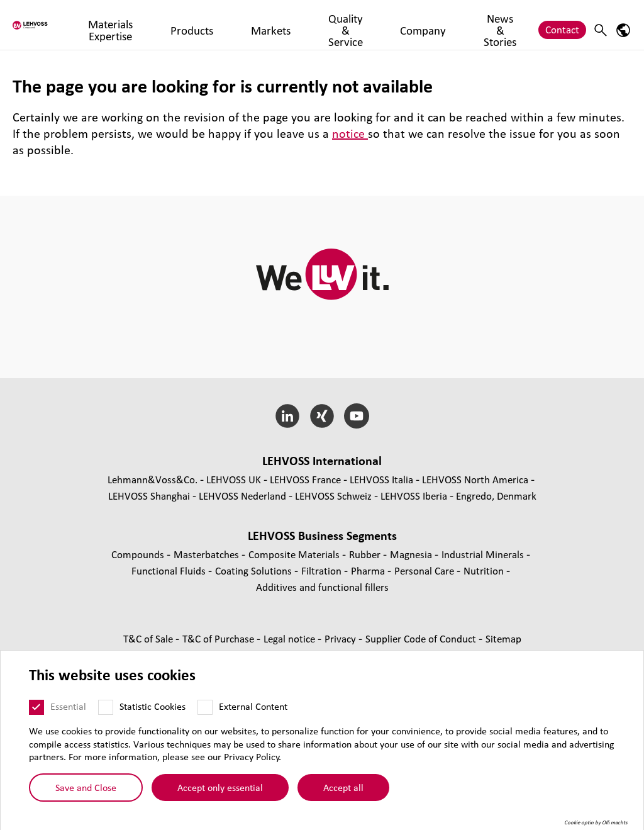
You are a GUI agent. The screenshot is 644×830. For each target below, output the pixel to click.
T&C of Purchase (219, 638)
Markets (296, 24)
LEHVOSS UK (234, 479)
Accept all (343, 787)
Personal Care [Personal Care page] (425, 570)
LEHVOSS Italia (381, 479)
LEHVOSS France (305, 479)
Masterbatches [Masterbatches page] (208, 554)
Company (431, 24)
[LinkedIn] (288, 416)
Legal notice (291, 638)
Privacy (341, 638)
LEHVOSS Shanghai (149, 496)
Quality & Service (362, 25)
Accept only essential (220, 787)
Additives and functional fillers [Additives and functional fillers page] (322, 587)
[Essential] (36, 707)
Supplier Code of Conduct (422, 638)
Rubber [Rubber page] (366, 554)
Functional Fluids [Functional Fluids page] (170, 570)
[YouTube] (356, 416)
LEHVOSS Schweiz (333, 496)
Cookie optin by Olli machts (596, 822)
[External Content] (205, 707)
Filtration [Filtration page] (323, 570)
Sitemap (503, 638)
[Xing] (322, 416)
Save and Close (86, 787)
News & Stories (497, 25)
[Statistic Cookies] (106, 707)
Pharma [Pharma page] (369, 570)
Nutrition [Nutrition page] (485, 570)
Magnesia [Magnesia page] (412, 554)
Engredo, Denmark (496, 496)
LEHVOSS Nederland (242, 496)
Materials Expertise (172, 25)
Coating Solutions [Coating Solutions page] (255, 570)
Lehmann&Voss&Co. (153, 479)
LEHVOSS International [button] (322, 461)
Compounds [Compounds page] (139, 554)
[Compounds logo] (58, 25)
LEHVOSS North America (475, 479)
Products (244, 24)
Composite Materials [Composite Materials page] (295, 554)
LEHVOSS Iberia (414, 496)
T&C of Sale (149, 638)
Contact (562, 24)
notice (350, 133)
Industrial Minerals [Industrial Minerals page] (484, 554)
